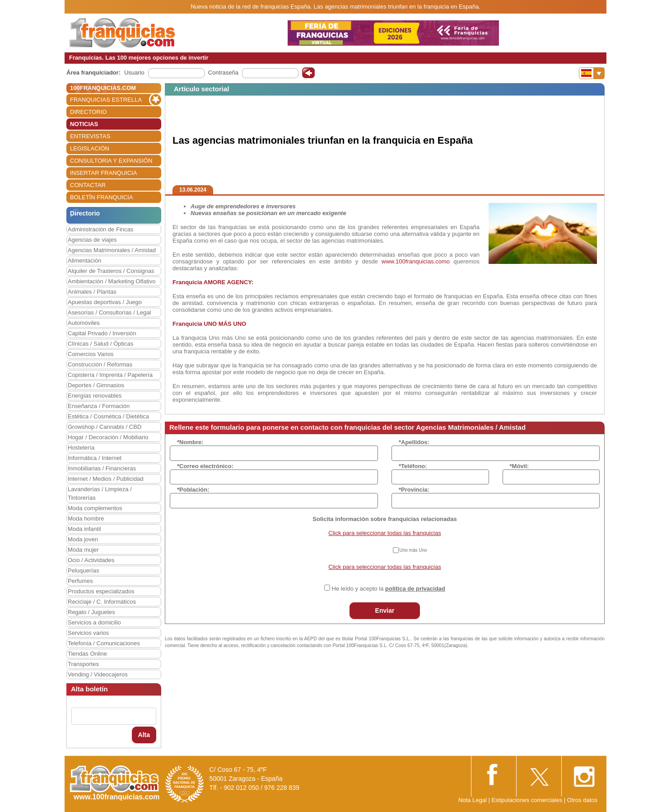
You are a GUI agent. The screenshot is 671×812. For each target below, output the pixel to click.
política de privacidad (415, 589)
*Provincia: (414, 490)
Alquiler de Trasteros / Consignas (111, 271)
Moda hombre (86, 519)
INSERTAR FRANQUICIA (103, 173)
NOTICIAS (84, 124)
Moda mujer (83, 550)
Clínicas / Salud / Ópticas (100, 344)
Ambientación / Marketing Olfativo (112, 281)
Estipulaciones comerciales (527, 800)
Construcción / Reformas (100, 364)
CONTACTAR (88, 185)
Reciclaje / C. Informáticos (102, 602)
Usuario (134, 73)
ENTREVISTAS (90, 136)
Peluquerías (83, 570)
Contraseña (223, 73)
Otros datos (582, 800)
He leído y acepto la (389, 589)
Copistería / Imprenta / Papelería (110, 375)
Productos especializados (101, 591)
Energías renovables (95, 396)
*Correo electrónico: (205, 466)
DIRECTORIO (88, 112)
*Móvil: (520, 466)
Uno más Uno (413, 550)
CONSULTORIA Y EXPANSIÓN (111, 161)
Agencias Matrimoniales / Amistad (112, 250)
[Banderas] (592, 73)
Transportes (83, 664)
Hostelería (81, 448)
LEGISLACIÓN (90, 148)
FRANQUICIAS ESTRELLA (106, 100)
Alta (144, 735)
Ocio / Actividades (91, 560)
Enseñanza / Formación (99, 406)
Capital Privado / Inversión (102, 333)
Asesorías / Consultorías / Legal (109, 312)
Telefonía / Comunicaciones (104, 643)
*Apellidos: (414, 442)
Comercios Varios (91, 354)
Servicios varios (88, 633)
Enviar (385, 610)
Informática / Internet (95, 458)
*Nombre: (190, 442)
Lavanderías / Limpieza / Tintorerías (100, 493)
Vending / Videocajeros (98, 674)
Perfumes (80, 581)
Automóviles (84, 323)
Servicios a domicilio (94, 622)
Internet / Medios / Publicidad (106, 479)
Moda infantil (84, 529)
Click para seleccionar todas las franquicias (384, 533)
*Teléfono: (413, 466)
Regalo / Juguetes (91, 612)
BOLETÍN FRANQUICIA (101, 197)
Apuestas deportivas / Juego (105, 302)
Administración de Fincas (100, 229)
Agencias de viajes (92, 240)
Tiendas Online (87, 654)
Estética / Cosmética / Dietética (108, 416)
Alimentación (84, 260)
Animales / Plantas (92, 292)
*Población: (193, 490)
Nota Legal (473, 800)
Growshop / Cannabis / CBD (105, 427)
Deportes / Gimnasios (96, 385)
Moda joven (83, 539)
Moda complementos (95, 508)
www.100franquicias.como (416, 261)
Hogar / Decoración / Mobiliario (108, 437)
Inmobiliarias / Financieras (102, 468)
